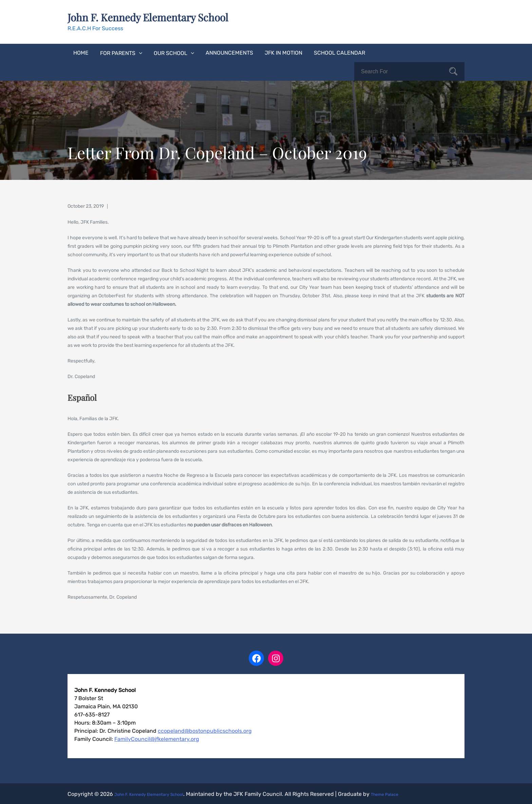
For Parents (118, 52)
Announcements (229, 52)
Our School (170, 52)
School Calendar (339, 52)
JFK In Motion (283, 52)
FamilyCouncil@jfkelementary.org (157, 738)
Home (81, 52)
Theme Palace (412, 793)
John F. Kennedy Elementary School (164, 16)
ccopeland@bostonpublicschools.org (205, 730)
